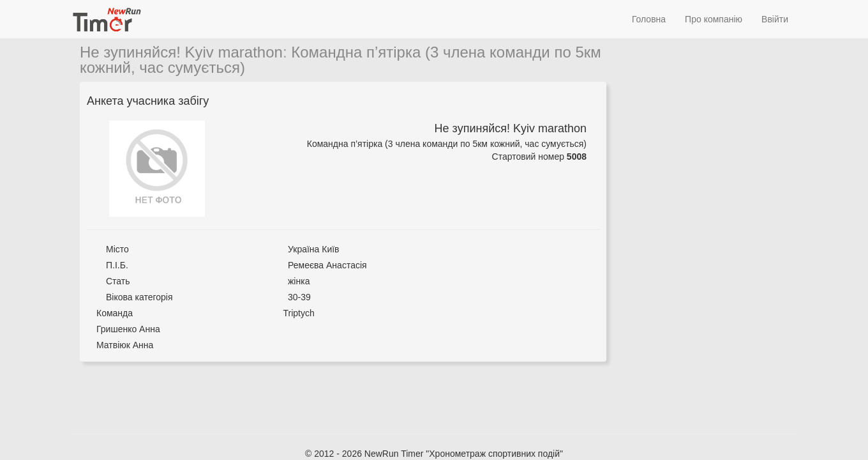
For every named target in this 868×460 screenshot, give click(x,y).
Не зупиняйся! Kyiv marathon (181, 52)
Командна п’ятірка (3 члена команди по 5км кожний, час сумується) (340, 60)
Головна (649, 19)
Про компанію (714, 19)
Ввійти (775, 19)
